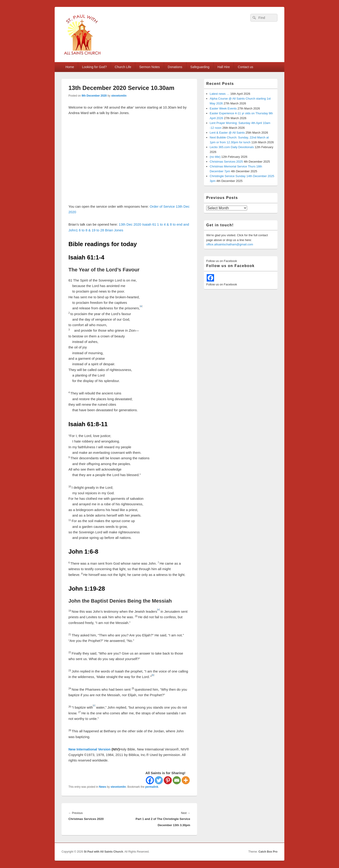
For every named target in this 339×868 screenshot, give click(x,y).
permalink (152, 787)
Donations (175, 67)
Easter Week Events (223, 108)
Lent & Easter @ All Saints (227, 133)
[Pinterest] (168, 780)
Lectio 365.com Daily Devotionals (232, 147)
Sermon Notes (149, 67)
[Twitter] (159, 780)
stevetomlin (119, 96)
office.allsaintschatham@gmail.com (230, 244)
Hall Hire (224, 67)
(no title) (215, 157)
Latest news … (220, 94)
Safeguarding (200, 67)
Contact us (245, 67)
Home (70, 67)
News (103, 787)
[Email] (177, 780)
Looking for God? (94, 67)
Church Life (123, 67)
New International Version (89, 749)
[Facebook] (150, 780)
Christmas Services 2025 (226, 162)
